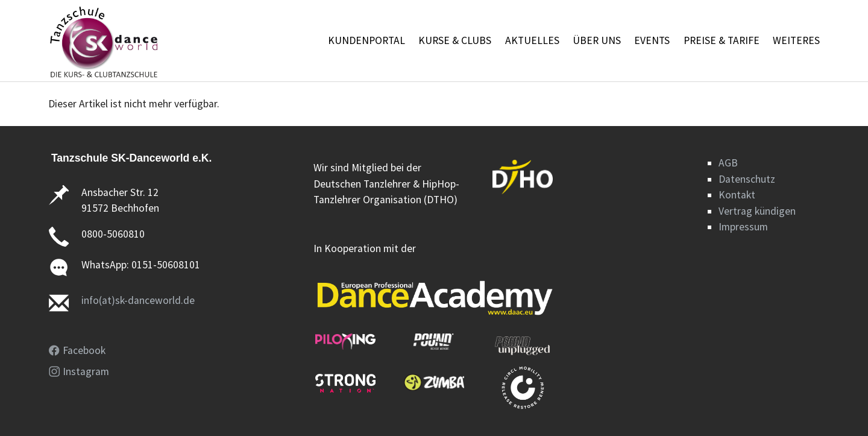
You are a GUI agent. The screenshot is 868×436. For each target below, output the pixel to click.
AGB (728, 163)
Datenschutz (747, 179)
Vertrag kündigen (757, 211)
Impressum (743, 227)
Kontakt (737, 195)
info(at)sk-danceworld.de (138, 300)
